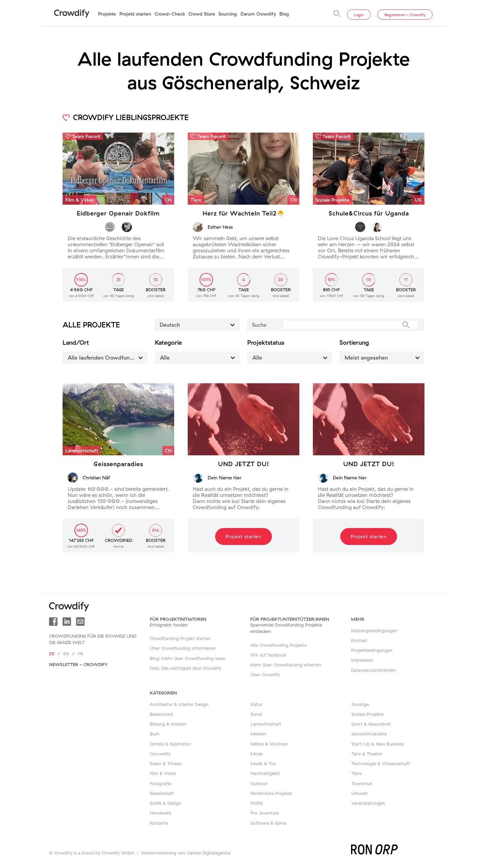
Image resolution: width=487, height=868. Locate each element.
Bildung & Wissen (168, 724)
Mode (257, 754)
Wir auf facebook (268, 655)
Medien (258, 734)
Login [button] (359, 15)
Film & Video (163, 773)
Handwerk (160, 813)
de (52, 654)
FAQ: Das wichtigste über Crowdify (185, 668)
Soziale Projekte (367, 714)
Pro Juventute (265, 813)
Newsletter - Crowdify (78, 664)
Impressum (362, 660)
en (66, 654)
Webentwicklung (159, 853)
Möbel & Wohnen (269, 744)
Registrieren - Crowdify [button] (405, 15)
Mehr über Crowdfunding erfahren (286, 665)
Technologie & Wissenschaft (381, 763)
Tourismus (362, 783)
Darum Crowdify (258, 14)
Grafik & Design (166, 803)
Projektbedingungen (372, 650)
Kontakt (359, 640)
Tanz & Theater (367, 754)
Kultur (257, 704)
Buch (155, 734)
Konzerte (159, 823)
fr (80, 654)
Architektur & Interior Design (179, 704)
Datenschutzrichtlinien (374, 670)
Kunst (256, 714)
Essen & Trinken (166, 763)
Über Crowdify (265, 675)
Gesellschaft (162, 793)
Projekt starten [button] (244, 536)
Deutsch (198, 324)
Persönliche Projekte (271, 793)
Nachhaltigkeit (265, 773)
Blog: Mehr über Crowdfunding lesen (188, 658)
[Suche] (337, 14)
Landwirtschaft (266, 724)
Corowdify (160, 754)
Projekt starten (135, 14)
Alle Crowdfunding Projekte (279, 645)
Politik (257, 803)
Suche (259, 325)
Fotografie (160, 783)
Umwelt (360, 793)
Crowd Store (202, 14)
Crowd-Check (170, 14)
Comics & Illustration (170, 744)
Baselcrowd (161, 714)
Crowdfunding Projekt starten (180, 638)
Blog (284, 14)
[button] (243, 419)
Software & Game (269, 823)
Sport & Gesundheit (371, 724)
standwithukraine (369, 734)
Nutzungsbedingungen (374, 631)
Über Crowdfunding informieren (183, 648)
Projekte (107, 14)
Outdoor (259, 783)
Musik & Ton (263, 763)
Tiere (356, 773)
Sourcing (228, 14)
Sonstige (360, 704)
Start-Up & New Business (378, 744)
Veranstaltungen (368, 803)
